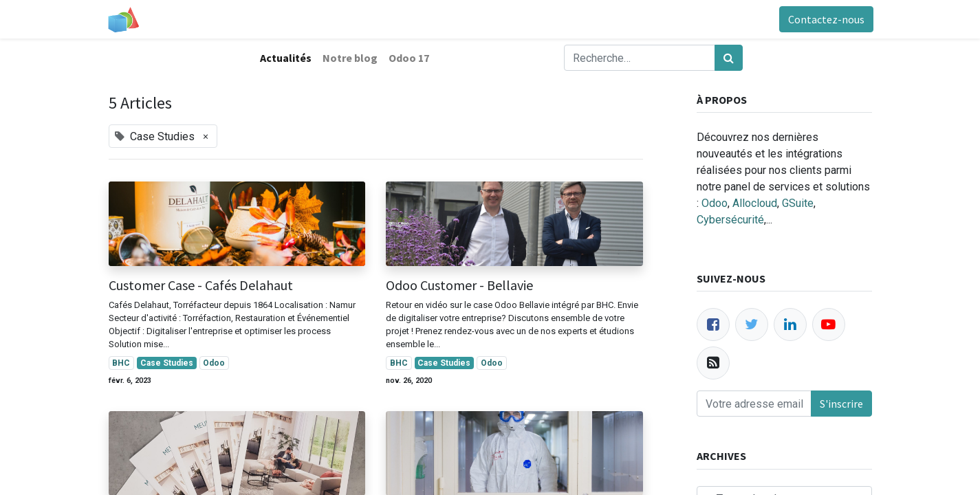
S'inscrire (841, 404)
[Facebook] (713, 324)
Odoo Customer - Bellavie (459, 285)
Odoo (715, 203)
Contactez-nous (825, 19)
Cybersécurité (730, 220)
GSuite (798, 203)
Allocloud (755, 203)
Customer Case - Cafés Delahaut (201, 285)
